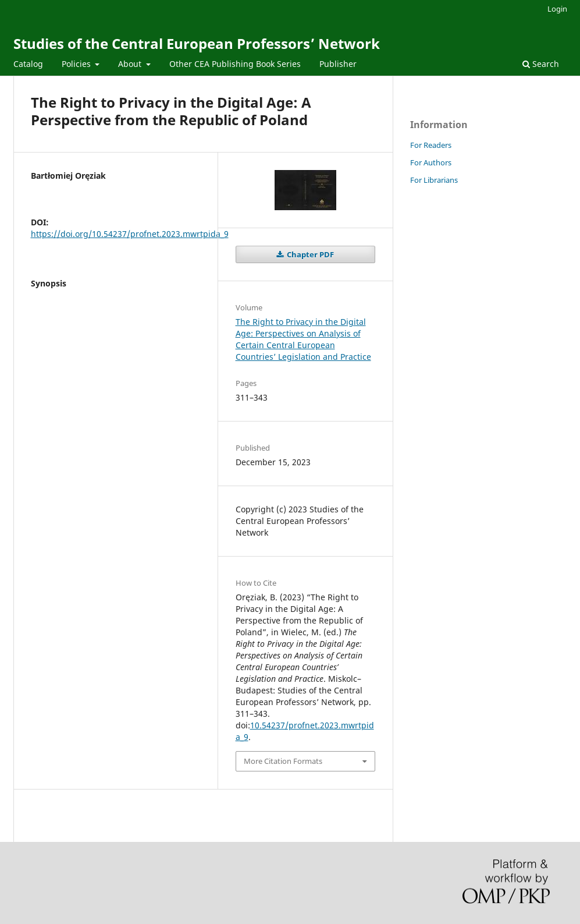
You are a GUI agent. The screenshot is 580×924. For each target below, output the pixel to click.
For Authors (431, 162)
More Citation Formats (283, 761)
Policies (77, 64)
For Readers (431, 145)
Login (557, 9)
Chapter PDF (309, 254)
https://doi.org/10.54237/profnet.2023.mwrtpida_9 (130, 234)
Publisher (338, 64)
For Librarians (434, 180)
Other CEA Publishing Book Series (235, 64)
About (131, 64)
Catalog (28, 64)
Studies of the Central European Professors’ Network (197, 43)
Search (541, 64)
